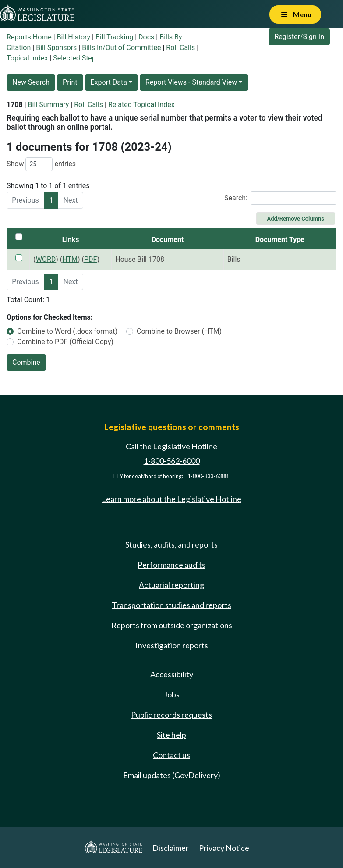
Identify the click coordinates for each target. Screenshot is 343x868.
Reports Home (29, 37)
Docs (146, 37)
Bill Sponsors (56, 48)
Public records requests (171, 715)
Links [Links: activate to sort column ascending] (71, 240)
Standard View (214, 82)
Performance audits (171, 565)
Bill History (74, 37)
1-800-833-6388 (208, 476)
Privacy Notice (224, 848)
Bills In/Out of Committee (121, 48)
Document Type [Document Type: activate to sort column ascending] (280, 240)
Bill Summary (49, 105)
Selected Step (74, 58)
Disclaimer (171, 848)
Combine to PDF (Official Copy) (65, 342)
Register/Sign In (299, 37)
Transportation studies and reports (171, 605)
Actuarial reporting (171, 585)
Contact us (171, 755)
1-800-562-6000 (172, 461)
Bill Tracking (114, 37)
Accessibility (172, 674)
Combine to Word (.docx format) (67, 331)
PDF (90, 259)
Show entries (41, 164)
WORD (46, 259)
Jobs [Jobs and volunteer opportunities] (172, 694)
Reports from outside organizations (172, 625)
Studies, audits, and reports (171, 544)
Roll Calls (180, 48)
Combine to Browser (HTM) (179, 331)
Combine (26, 362)
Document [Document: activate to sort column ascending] (168, 240)
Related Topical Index (141, 105)
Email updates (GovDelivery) (172, 775)
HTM (70, 259)
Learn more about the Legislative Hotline (171, 499)
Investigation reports (172, 645)
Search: (280, 198)
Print (70, 82)
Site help (171, 735)
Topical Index (27, 58)
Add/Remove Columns (296, 219)
